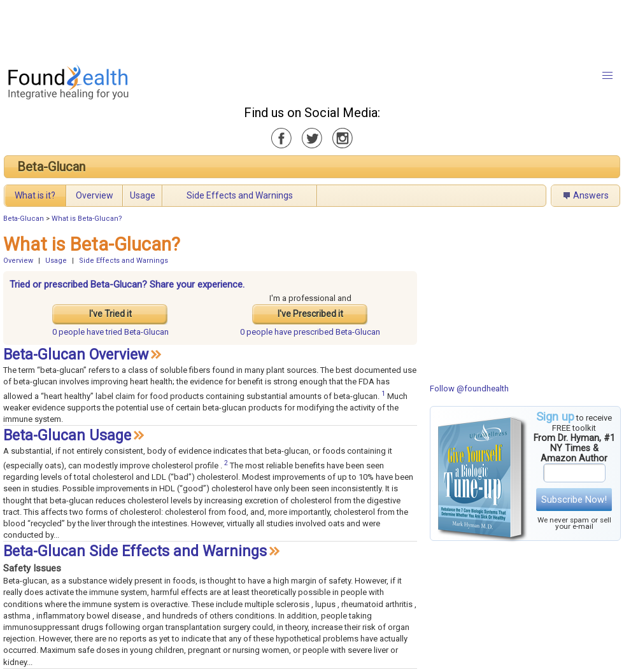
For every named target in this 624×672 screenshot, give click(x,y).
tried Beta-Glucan (110, 332)
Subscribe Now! (574, 500)
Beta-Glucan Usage (67, 436)
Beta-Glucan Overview (76, 355)
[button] (607, 76)
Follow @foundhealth (469, 388)
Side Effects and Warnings (240, 195)
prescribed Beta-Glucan (310, 332)
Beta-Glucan (51, 167)
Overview (95, 195)
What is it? (35, 195)
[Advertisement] (311, 29)
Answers (591, 195)
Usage (143, 195)
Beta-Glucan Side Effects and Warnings (135, 551)
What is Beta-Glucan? (87, 219)
